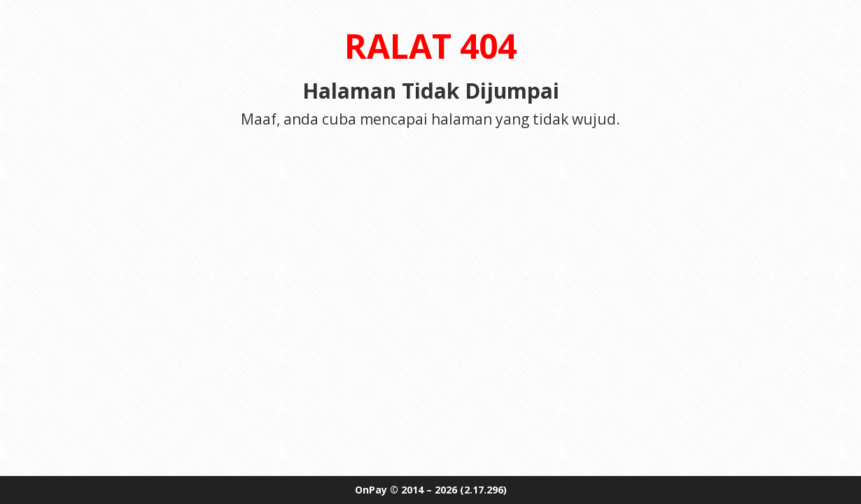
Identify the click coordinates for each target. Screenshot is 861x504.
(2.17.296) (483, 490)
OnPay (371, 490)
